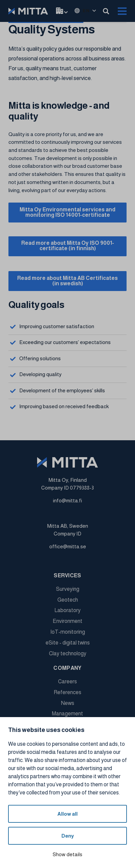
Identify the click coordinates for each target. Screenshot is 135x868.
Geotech (68, 600)
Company (67, 668)
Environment (67, 621)
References (67, 692)
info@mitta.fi (67, 501)
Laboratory (67, 610)
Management (67, 714)
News (68, 703)
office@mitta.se (68, 546)
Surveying (68, 589)
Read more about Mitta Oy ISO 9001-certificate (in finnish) (68, 246)
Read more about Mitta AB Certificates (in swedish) (67, 281)
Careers (67, 681)
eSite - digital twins (68, 643)
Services (67, 575)
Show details (67, 854)
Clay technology (68, 653)
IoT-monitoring (68, 632)
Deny (68, 836)
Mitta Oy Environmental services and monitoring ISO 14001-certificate (67, 212)
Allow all (67, 814)
